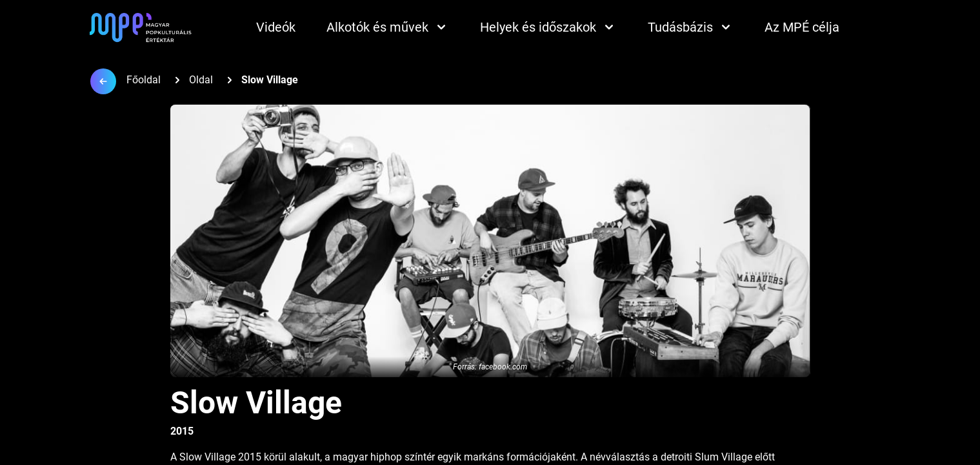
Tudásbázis (691, 27)
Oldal (201, 80)
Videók (276, 27)
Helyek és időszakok (548, 27)
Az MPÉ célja (802, 27)
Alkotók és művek (388, 27)
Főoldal (144, 80)
